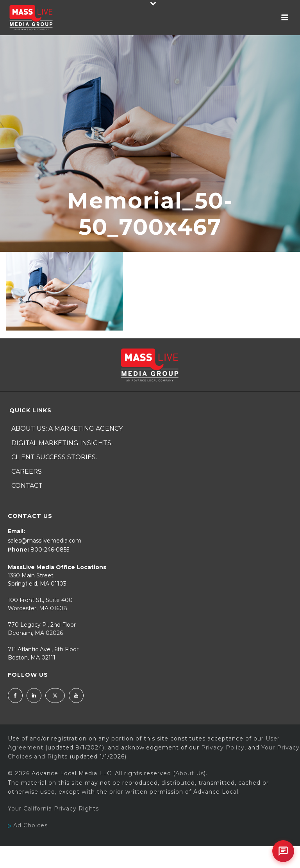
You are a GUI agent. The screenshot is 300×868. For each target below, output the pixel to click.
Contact (27, 486)
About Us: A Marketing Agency (67, 429)
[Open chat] (283, 851)
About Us (190, 773)
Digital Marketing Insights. (62, 443)
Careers (27, 472)
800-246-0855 (50, 550)
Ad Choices (28, 825)
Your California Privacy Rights (53, 809)
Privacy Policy (223, 748)
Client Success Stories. (54, 457)
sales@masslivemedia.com (45, 541)
